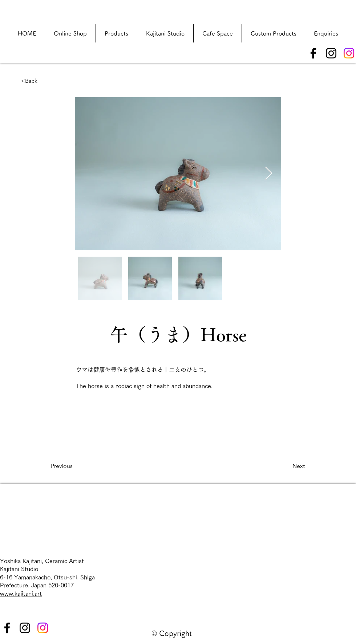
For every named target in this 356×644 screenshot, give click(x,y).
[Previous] (75, 466)
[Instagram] (331, 53)
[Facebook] (313, 53)
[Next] (287, 466)
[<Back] (45, 81)
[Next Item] (269, 174)
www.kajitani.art (21, 594)
